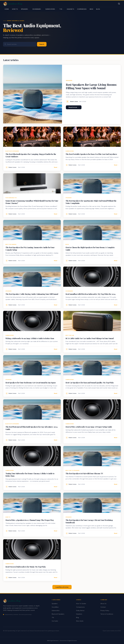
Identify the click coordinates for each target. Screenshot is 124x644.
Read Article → (74, 107)
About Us (103, 604)
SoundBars (37, 9)
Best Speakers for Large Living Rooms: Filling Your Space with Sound (91, 86)
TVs (62, 9)
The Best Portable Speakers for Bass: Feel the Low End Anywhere (91, 154)
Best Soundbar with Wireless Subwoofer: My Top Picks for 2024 (91, 294)
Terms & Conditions (107, 614)
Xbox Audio (80, 621)
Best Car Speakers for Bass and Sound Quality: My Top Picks (90, 383)
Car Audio (55, 621)
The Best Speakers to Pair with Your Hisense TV (84, 473)
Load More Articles (62, 587)
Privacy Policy (105, 611)
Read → (56, 167)
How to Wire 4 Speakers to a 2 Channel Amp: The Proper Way (30, 520)
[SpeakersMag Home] (13, 4)
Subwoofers (51, 9)
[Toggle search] (119, 4)
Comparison (82, 9)
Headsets (70, 9)
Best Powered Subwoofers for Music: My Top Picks (26, 567)
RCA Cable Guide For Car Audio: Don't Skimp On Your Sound (90, 338)
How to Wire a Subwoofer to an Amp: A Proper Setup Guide (89, 427)
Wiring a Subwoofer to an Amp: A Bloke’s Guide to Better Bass (30, 338)
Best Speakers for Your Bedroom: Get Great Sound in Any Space (31, 383)
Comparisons (80, 607)
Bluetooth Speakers (58, 614)
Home (7, 9)
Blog (98, 9)
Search (42, 44)
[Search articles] (20, 44)
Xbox (91, 9)
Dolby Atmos (80, 611)
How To (15, 9)
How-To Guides (81, 604)
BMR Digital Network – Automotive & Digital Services (62, 641)
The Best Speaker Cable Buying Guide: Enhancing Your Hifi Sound (32, 294)
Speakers (25, 9)
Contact (103, 607)
